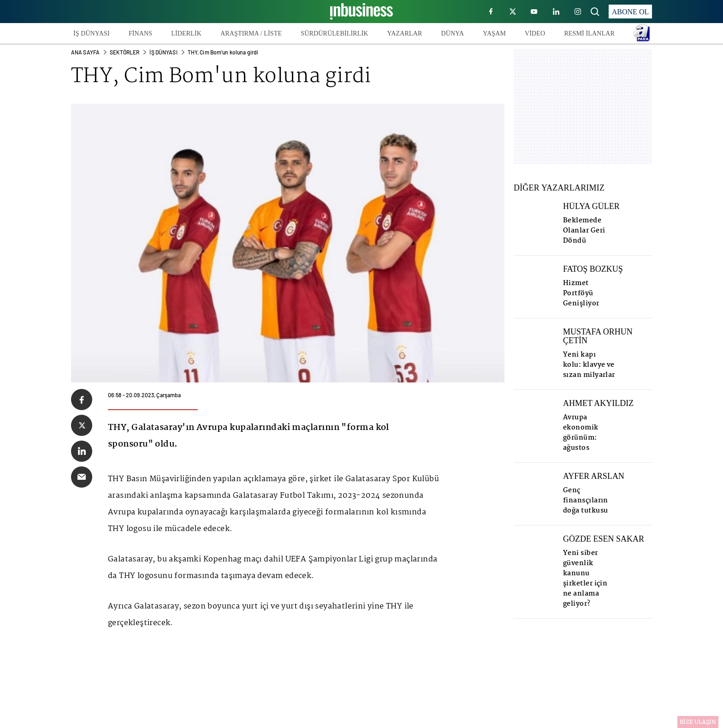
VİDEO (535, 33)
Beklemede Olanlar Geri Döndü (584, 231)
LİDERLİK (186, 33)
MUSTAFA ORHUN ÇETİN (598, 336)
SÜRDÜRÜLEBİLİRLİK (334, 33)
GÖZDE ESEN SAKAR (604, 539)
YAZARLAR (405, 33)
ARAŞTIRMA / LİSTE (251, 33)
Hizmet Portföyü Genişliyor (581, 293)
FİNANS (140, 33)
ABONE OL (630, 12)
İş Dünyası (163, 52)
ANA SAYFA (85, 52)
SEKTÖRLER (124, 52)
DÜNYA (452, 33)
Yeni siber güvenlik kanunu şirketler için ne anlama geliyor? (585, 579)
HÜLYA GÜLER (591, 206)
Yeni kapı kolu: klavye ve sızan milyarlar (589, 365)
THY (92, 77)
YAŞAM (494, 33)
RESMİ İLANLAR (589, 33)
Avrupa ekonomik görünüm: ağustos (581, 433)
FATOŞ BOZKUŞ (593, 269)
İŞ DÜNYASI (92, 33)
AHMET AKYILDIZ (598, 403)
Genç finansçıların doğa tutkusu (586, 501)
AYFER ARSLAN (594, 476)
